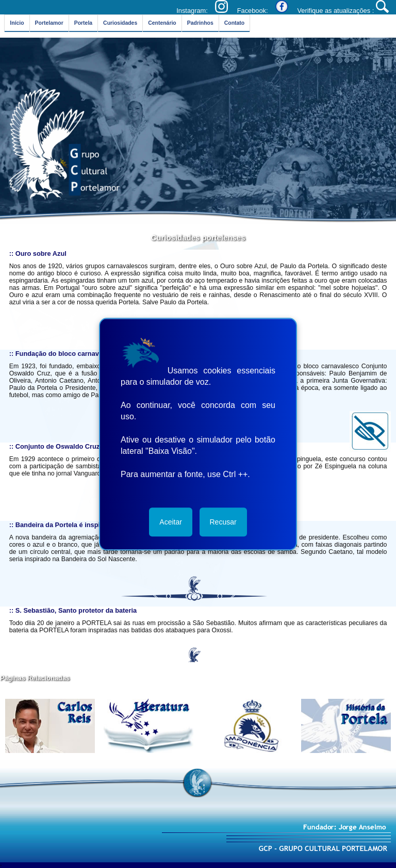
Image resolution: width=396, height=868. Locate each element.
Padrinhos (195, 23)
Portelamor (49, 23)
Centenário (158, 23)
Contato (228, 23)
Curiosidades (117, 23)
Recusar (223, 522)
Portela (82, 23)
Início (18, 23)
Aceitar (171, 522)
